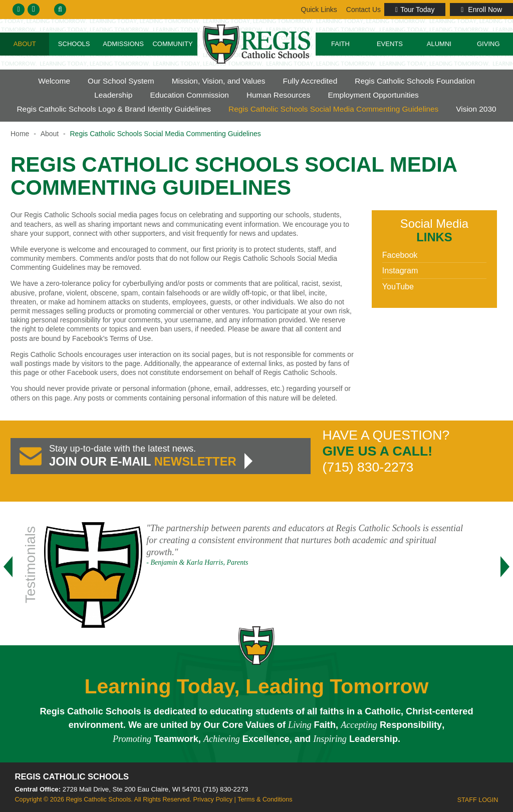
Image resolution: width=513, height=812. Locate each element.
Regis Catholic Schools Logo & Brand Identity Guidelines (114, 109)
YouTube (398, 286)
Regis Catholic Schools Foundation (415, 81)
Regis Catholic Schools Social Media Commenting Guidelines (333, 109)
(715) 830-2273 (225, 789)
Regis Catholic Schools (72, 777)
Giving (488, 44)
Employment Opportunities (373, 95)
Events (390, 44)
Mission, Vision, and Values (219, 81)
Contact (318, 10)
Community (172, 44)
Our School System (121, 81)
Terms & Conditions (265, 799)
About (25, 44)
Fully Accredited (310, 81)
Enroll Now (481, 10)
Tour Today (415, 10)
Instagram (400, 270)
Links (363, 10)
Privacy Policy (213, 799)
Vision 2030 (476, 109)
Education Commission (189, 95)
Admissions (123, 44)
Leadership (113, 95)
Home (20, 134)
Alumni (439, 44)
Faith (340, 44)
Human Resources (278, 95)
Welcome (54, 81)
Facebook (400, 255)
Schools (74, 44)
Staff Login (478, 800)
